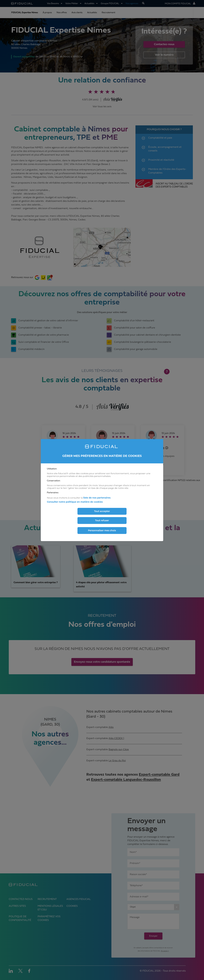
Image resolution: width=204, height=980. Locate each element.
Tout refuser (102, 520)
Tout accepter (102, 511)
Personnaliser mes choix (102, 530)
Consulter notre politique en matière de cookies (75, 502)
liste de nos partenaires (97, 498)
